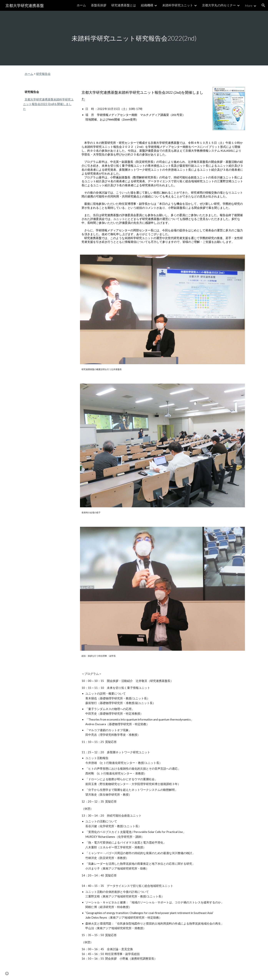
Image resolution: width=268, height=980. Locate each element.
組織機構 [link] (147, 5)
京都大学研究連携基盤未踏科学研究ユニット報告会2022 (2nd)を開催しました (48, 104)
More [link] (249, 5)
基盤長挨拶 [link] (99, 5)
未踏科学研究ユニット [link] (178, 5)
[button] (263, 5)
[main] (134, 38)
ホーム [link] (81, 5)
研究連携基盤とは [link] (124, 5)
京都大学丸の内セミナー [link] (219, 5)
